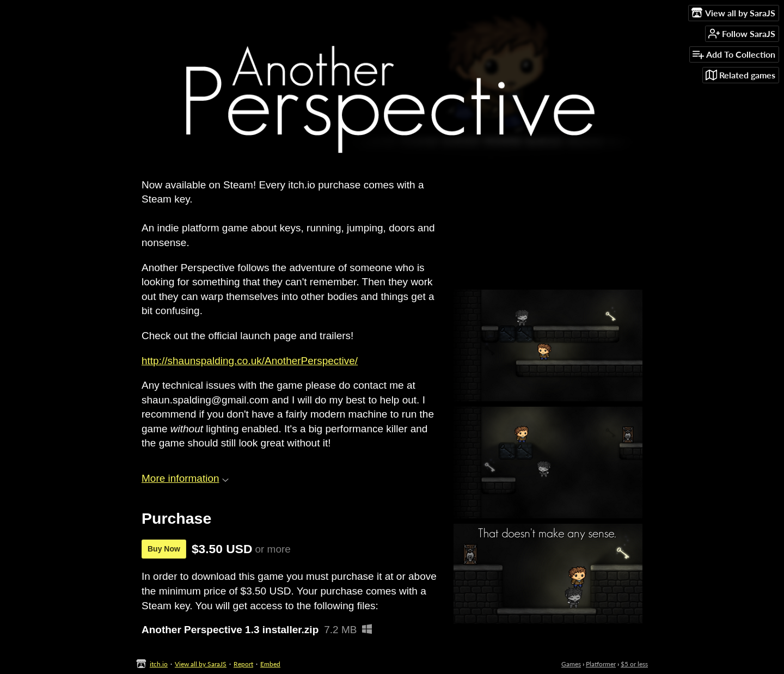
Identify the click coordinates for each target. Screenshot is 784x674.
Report (243, 664)
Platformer (601, 664)
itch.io (159, 664)
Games (571, 664)
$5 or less (634, 664)
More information (185, 478)
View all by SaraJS (201, 664)
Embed (270, 664)
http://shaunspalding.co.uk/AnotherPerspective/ (250, 361)
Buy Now (164, 549)
